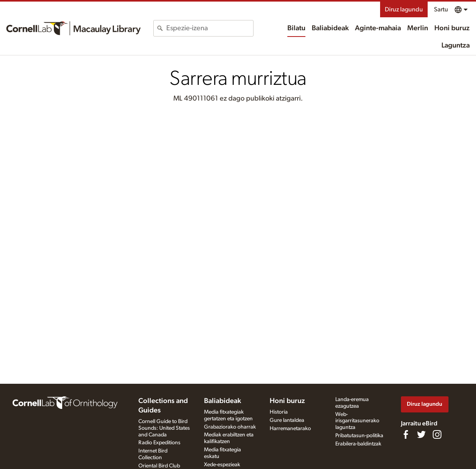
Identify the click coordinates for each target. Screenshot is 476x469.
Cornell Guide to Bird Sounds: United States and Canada (164, 428)
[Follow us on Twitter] (421, 434)
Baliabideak (330, 28)
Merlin (418, 28)
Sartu (441, 9)
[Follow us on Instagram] (437, 434)
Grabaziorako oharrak (230, 427)
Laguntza (456, 46)
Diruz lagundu (404, 9)
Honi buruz (452, 28)
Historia (279, 412)
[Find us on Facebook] (406, 434)
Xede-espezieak (222, 465)
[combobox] (210, 28)
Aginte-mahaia (378, 28)
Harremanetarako (290, 429)
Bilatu (296, 28)
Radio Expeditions (159, 443)
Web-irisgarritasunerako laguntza (357, 421)
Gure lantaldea (287, 420)
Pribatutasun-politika (359, 436)
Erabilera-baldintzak (358, 444)
